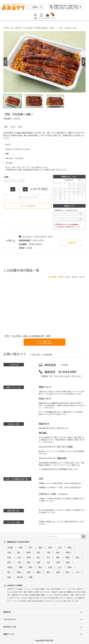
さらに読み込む (45, 342)
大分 (77, 572)
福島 (70, 547)
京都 (38, 562)
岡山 (40, 567)
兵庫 (58, 562)
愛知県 (18, 28)
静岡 (68, 557)
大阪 (48, 562)
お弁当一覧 (8, 28)
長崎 (58, 572)
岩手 (30, 547)
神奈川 (69, 552)
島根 (30, 567)
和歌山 (10, 567)
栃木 (19, 552)
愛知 (77, 557)
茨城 (9, 552)
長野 (29, 557)
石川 (48, 557)
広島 (50, 567)
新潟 (9, 557)
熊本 (68, 572)
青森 (21, 547)
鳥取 (21, 567)
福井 (58, 557)
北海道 (10, 547)
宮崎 (9, 577)
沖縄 (30, 577)
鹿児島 (20, 577)
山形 (60, 547)
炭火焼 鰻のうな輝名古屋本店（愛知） (39, 28)
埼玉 (38, 552)
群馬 (29, 552)
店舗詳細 (72, 243)
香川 (9, 572)
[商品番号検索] (64, 536)
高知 (29, 572)
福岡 (38, 572)
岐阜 (9, 562)
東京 (58, 552)
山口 (60, 567)
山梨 (19, 557)
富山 (38, 557)
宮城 (40, 547)
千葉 (48, 552)
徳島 (70, 567)
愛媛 (19, 572)
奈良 (68, 562)
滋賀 (29, 562)
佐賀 (48, 572)
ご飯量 (6, 177)
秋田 (50, 547)
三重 (19, 562)
